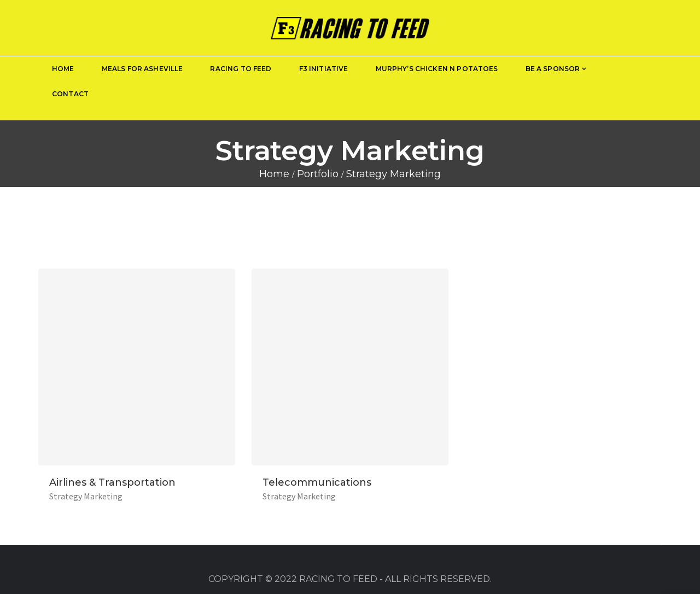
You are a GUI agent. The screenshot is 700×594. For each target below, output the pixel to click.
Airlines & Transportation (112, 482)
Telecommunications (317, 482)
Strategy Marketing (86, 496)
